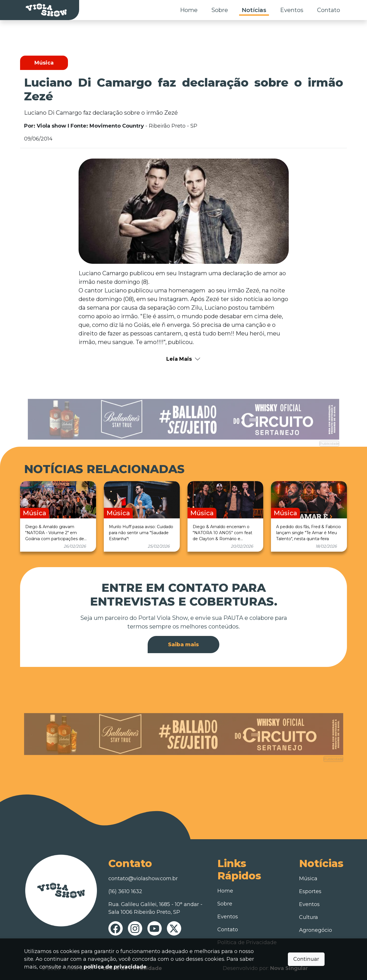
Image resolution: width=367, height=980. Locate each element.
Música (308, 879)
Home (189, 10)
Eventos (292, 10)
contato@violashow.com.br (143, 879)
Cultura (309, 917)
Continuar (306, 959)
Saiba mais (183, 645)
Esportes (310, 891)
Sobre (220, 10)
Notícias (254, 10)
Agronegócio (316, 930)
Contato (329, 10)
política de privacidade (115, 967)
